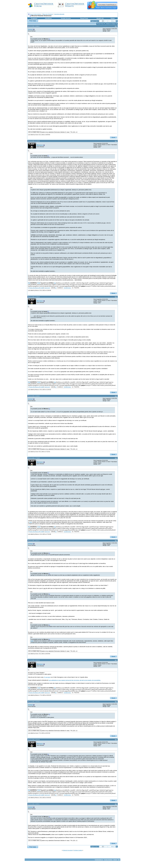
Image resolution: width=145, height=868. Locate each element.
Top (119, 860)
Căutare (113, 18)
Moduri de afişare (111, 24)
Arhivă (115, 860)
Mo (29, 283)
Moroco (40, 145)
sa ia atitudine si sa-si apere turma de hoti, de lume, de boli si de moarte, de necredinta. (75, 680)
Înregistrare (34, 18)
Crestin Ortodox (108, 860)
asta (31, 522)
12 (108, 21)
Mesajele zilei (100, 18)
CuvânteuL (67, 288)
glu (55, 283)
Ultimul (113, 21)
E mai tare (47, 677)
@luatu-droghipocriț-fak (36, 288)
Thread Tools (100, 24)
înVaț (39, 283)
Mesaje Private (84, 18)
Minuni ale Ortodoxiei (48, 14)
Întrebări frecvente (66, 18)
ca (56, 288)
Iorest (30, 29)
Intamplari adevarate (59, 14)
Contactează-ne (99, 860)
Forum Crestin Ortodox (36, 14)
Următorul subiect (78, 850)
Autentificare (48, 18)
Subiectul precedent (68, 850)
